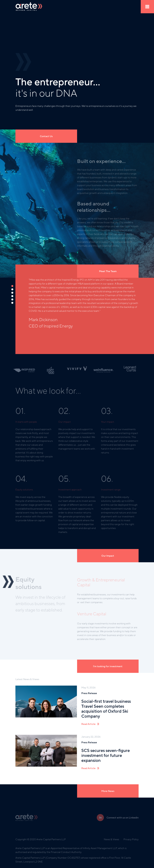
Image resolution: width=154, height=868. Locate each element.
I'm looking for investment (108, 666)
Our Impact (108, 556)
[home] (29, 7)
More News (108, 791)
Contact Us (46, 136)
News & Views (111, 839)
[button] (12, 286)
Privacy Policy (131, 839)
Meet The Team (108, 271)
